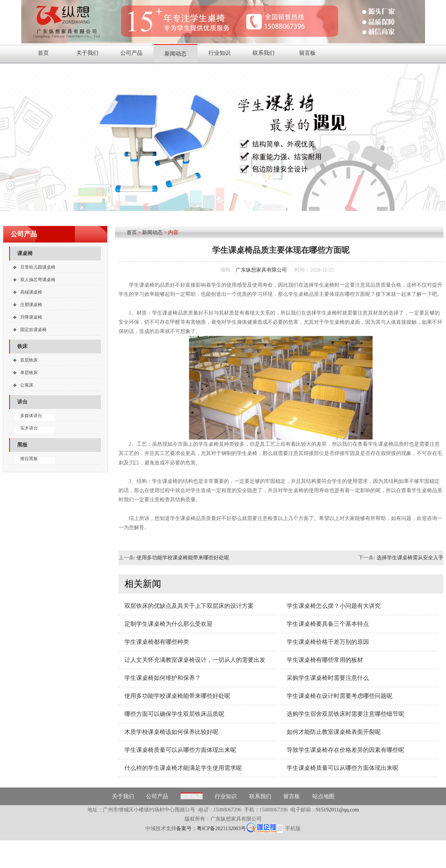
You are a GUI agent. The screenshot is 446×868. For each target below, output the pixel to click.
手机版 (293, 828)
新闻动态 (175, 54)
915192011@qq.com (338, 810)
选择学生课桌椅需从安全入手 (410, 558)
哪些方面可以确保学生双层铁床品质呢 (174, 714)
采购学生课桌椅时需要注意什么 (328, 678)
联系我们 (264, 53)
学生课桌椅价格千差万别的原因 (328, 642)
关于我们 (87, 53)
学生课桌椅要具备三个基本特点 (328, 624)
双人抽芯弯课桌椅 (38, 280)
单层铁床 (29, 373)
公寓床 (27, 385)
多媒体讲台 (31, 416)
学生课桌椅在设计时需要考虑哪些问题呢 (340, 696)
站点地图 (323, 796)
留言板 (307, 53)
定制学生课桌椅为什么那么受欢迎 (168, 624)
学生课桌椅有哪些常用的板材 (325, 660)
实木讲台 (29, 428)
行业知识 (220, 53)
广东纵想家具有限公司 (261, 270)
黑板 (22, 445)
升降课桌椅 (31, 317)
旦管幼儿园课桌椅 (38, 267)
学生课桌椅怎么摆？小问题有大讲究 (334, 606)
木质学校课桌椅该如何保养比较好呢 (171, 732)
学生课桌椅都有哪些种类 (157, 642)
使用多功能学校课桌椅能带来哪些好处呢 (183, 558)
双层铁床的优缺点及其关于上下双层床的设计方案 (189, 606)
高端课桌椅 (31, 292)
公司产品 (131, 53)
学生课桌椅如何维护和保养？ (163, 678)
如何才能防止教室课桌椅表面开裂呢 (334, 732)
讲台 (22, 402)
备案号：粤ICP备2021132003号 (211, 828)
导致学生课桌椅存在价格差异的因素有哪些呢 (345, 750)
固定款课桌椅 (33, 330)
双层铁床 (29, 360)
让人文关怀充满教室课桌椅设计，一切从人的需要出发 (195, 660)
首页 (43, 53)
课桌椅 (25, 253)
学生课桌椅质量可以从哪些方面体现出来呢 (180, 750)
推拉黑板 (29, 459)
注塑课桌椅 (31, 305)
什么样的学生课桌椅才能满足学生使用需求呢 (183, 768)
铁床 (22, 346)
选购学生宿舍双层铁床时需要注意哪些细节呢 (345, 714)
